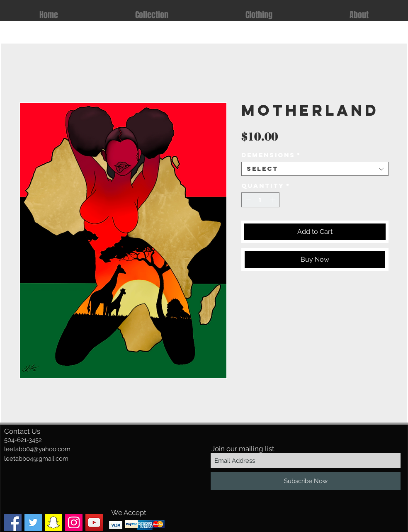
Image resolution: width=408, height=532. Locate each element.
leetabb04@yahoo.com (37, 449)
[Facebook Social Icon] (13, 522)
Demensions (271, 155)
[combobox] (315, 169)
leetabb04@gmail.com (36, 459)
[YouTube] (94, 522)
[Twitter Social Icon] (33, 522)
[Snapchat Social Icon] (53, 522)
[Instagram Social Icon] (74, 522)
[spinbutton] (261, 200)
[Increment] (274, 200)
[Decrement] (248, 200)
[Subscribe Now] (306, 481)
